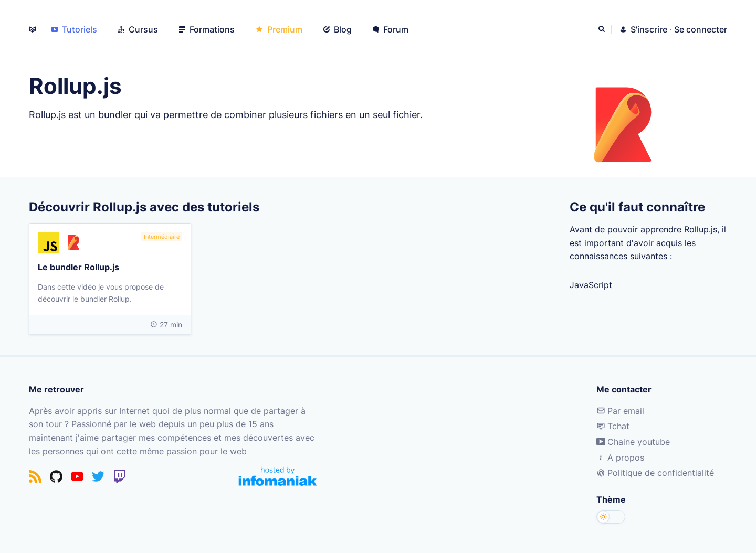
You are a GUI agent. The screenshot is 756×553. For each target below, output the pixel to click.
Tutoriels (74, 29)
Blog (338, 29)
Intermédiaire (162, 237)
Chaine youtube (633, 442)
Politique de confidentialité (655, 473)
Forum (391, 29)
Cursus (138, 29)
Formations (207, 29)
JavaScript (591, 285)
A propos (620, 458)
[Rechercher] (603, 29)
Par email (620, 411)
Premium (279, 29)
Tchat (613, 426)
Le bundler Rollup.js (78, 267)
